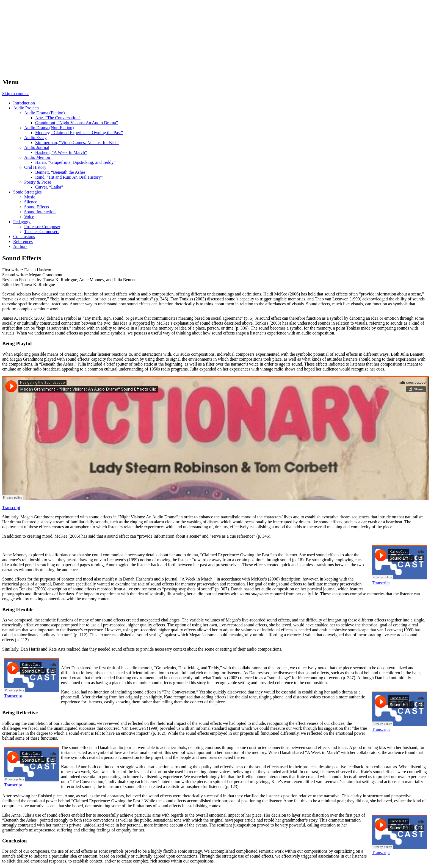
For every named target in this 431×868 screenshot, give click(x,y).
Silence (31, 202)
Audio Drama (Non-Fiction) (49, 128)
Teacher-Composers (42, 232)
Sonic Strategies (27, 192)
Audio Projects (26, 108)
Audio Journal (37, 147)
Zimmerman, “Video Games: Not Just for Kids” (77, 143)
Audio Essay (35, 138)
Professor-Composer (42, 227)
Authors (20, 246)
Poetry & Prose (38, 182)
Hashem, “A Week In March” (61, 152)
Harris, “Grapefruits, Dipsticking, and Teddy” (75, 162)
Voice (29, 217)
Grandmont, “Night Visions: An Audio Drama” (77, 123)
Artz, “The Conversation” (58, 118)
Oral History (35, 167)
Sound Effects (37, 207)
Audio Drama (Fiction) (45, 113)
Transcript (11, 508)
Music (30, 197)
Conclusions (24, 237)
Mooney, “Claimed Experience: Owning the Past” (79, 133)
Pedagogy (22, 222)
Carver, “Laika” (49, 187)
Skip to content (16, 94)
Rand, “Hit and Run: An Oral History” (69, 177)
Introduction (24, 103)
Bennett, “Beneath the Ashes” (61, 172)
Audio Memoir (37, 157)
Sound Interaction (40, 212)
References (23, 241)
